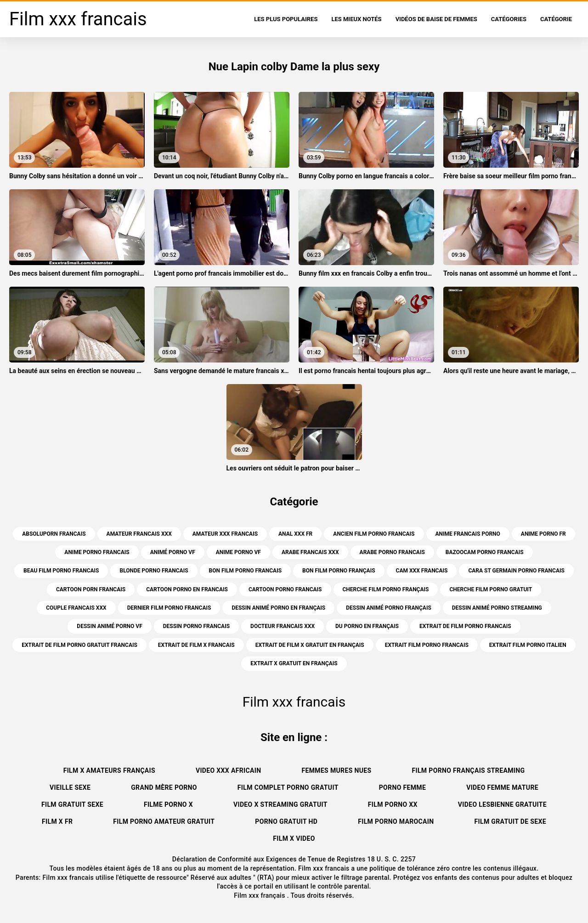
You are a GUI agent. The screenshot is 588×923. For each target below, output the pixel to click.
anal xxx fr (295, 534)
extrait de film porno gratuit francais (79, 645)
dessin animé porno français (389, 608)
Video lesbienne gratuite (502, 804)
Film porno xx (393, 804)
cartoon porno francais (285, 589)
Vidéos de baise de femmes (436, 19)
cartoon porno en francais (187, 589)
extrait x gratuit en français (294, 663)
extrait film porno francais (427, 645)
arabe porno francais (392, 552)
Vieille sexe (70, 787)
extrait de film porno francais (465, 626)
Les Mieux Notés (356, 19)
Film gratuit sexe (72, 804)
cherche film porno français (386, 589)
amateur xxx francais (225, 534)
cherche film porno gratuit (491, 589)
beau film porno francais (61, 571)
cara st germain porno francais (516, 571)
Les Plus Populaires (286, 19)
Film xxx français (260, 895)
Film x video (294, 838)
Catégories (509, 19)
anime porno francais (97, 552)
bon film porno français (339, 571)
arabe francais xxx (310, 552)
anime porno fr (543, 534)
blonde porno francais (154, 571)
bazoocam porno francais (485, 552)
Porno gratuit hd (286, 821)
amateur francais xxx (139, 534)
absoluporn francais (54, 534)
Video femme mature (502, 787)
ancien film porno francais (374, 534)
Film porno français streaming (468, 770)
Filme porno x (168, 804)
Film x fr (57, 821)
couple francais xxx (76, 608)
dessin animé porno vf (109, 626)
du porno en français (367, 626)
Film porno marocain (396, 821)
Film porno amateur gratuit (164, 821)
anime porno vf (238, 552)
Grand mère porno (164, 787)
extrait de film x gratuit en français (310, 645)
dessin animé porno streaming (497, 608)
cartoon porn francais (91, 589)
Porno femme (402, 787)
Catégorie (556, 19)
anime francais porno (468, 534)
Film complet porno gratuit (288, 787)
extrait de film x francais (196, 645)
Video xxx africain (228, 770)
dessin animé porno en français (278, 608)
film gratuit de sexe (510, 821)
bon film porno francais (246, 571)
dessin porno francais (196, 626)
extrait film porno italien (528, 645)
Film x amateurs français (109, 770)
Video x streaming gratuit (280, 804)
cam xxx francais (422, 571)
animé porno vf (173, 552)
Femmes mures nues (336, 770)
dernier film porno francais (169, 608)
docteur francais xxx (283, 626)
